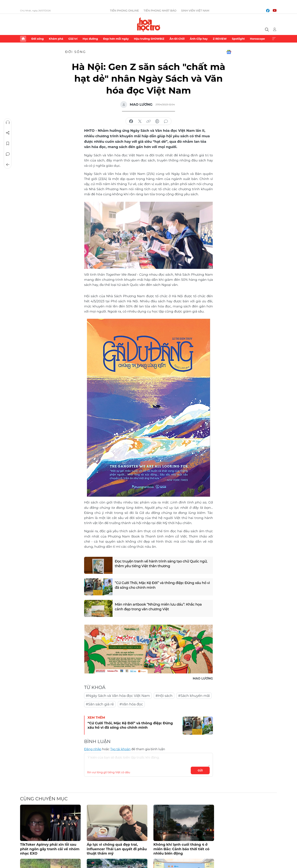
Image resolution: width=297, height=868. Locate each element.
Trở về (8, 165)
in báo (157, 121)
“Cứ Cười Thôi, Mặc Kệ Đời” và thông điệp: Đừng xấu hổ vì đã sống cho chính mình (162, 585)
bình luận (166, 121)
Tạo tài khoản (120, 749)
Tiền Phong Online (125, 11)
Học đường (90, 39)
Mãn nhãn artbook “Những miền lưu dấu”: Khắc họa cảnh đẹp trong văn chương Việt (158, 607)
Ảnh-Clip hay (199, 39)
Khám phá (56, 39)
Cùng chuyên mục (44, 799)
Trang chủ (23, 39)
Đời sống (37, 39)
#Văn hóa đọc (131, 704)
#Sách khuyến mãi (194, 696)
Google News (229, 52)
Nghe (8, 122)
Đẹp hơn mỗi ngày (116, 39)
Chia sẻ (8, 133)
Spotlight (238, 39)
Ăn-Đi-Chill (177, 39)
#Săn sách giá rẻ (100, 704)
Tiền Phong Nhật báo (160, 11)
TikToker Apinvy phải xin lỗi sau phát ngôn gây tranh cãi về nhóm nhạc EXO (50, 849)
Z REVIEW (220, 39)
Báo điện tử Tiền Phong (149, 24)
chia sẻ (131, 121)
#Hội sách (164, 696)
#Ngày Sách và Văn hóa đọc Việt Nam (118, 696)
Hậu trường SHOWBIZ (149, 39)
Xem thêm (274, 39)
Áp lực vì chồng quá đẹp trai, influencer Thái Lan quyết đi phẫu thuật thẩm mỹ (117, 849)
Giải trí (73, 39)
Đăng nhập (93, 749)
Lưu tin (8, 144)
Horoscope (258, 39)
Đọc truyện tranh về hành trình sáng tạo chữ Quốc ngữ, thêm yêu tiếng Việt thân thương (161, 564)
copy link (148, 121)
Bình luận (8, 154)
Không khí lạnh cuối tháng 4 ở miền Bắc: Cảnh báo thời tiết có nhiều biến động (181, 849)
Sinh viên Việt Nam (195, 11)
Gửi (200, 770)
